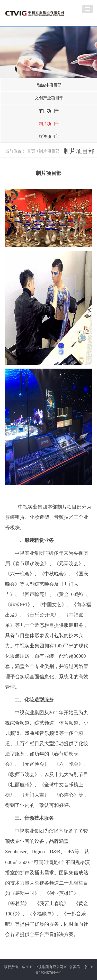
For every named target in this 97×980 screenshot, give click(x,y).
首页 (31, 151)
